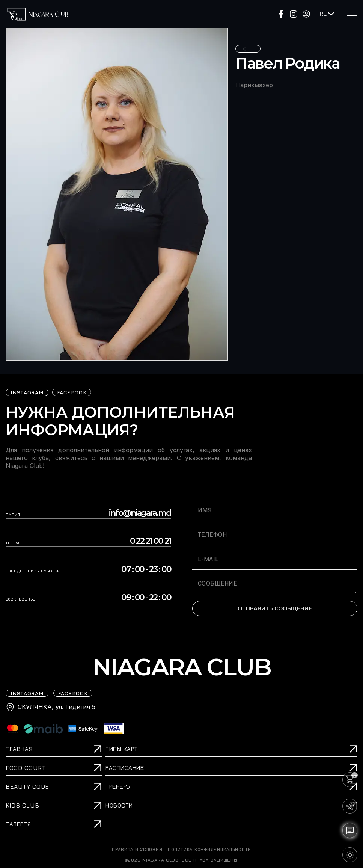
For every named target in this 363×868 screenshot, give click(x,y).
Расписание (125, 768)
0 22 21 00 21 (151, 541)
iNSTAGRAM (27, 392)
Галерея (18, 824)
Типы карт (122, 749)
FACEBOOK (72, 392)
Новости (119, 805)
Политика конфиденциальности (209, 850)
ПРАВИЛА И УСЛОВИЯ (137, 850)
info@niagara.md (140, 513)
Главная (19, 749)
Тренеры (118, 786)
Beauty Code (27, 786)
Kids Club (23, 805)
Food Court (26, 768)
